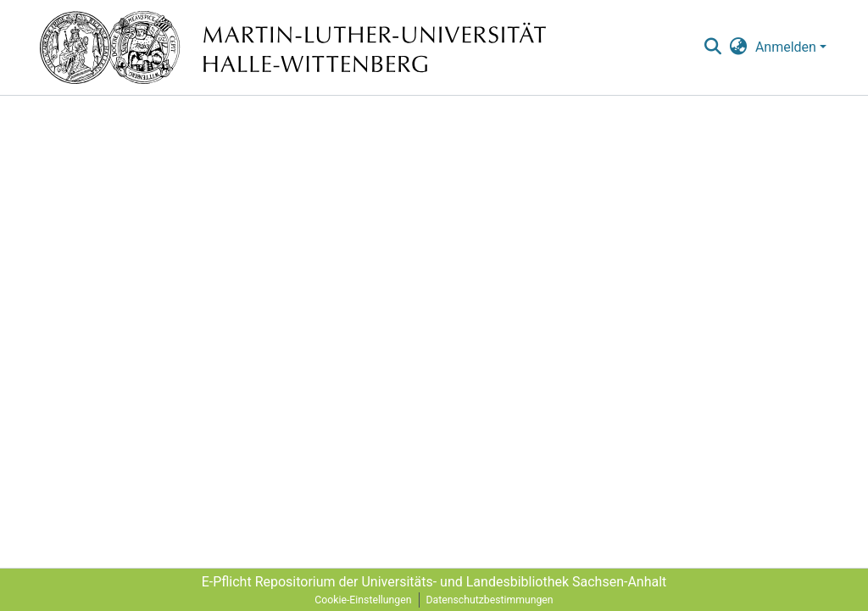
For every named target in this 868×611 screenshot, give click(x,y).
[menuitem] (739, 47)
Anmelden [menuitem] (786, 47)
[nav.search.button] (712, 47)
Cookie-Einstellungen (363, 600)
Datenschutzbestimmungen (490, 600)
